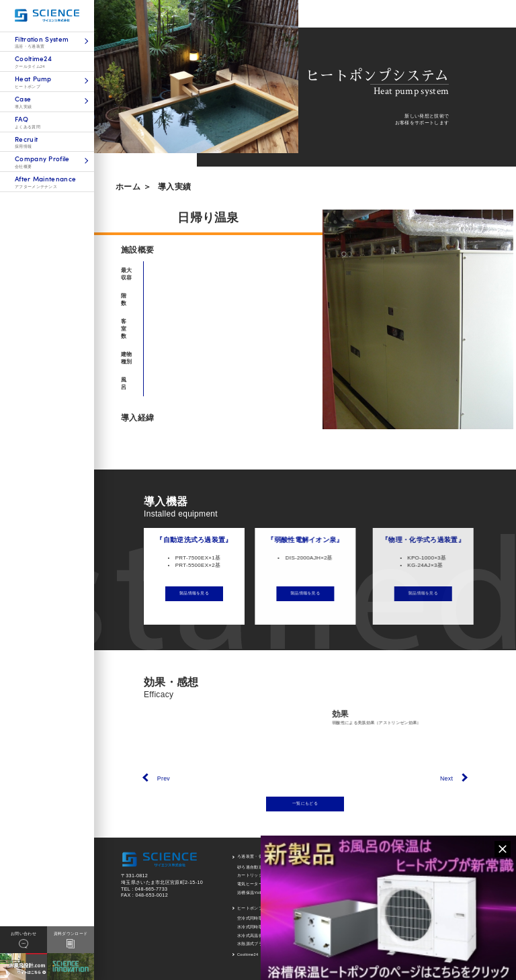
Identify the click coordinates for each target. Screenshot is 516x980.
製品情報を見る (210, 593)
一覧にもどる (305, 803)
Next (446, 778)
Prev (164, 778)
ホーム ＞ (133, 187)
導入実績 (174, 187)
